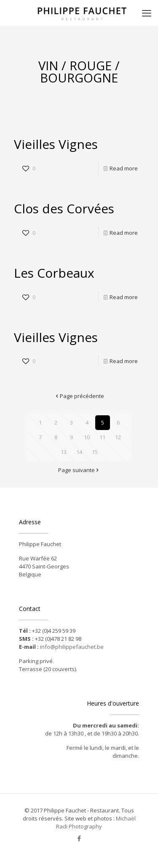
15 (95, 452)
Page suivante (79, 470)
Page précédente (79, 396)
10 (87, 437)
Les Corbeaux (54, 273)
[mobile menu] (147, 13)
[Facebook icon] (79, 838)
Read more (124, 168)
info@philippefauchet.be (72, 647)
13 (64, 452)
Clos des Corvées (64, 208)
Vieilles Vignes (56, 144)
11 (102, 437)
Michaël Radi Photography (96, 822)
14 (79, 452)
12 (118, 437)
